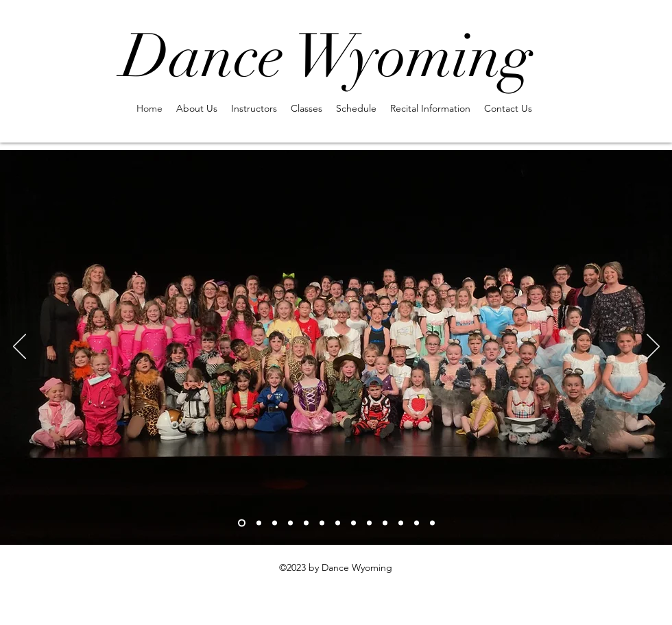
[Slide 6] (322, 523)
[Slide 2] (259, 523)
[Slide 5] (306, 523)
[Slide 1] (242, 523)
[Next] (653, 347)
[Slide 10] (401, 523)
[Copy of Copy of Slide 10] (432, 523)
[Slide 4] (290, 523)
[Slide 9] (385, 523)
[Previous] (20, 347)
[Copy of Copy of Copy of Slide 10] (369, 523)
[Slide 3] (275, 523)
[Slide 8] (353, 523)
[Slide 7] (338, 523)
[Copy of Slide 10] (417, 523)
